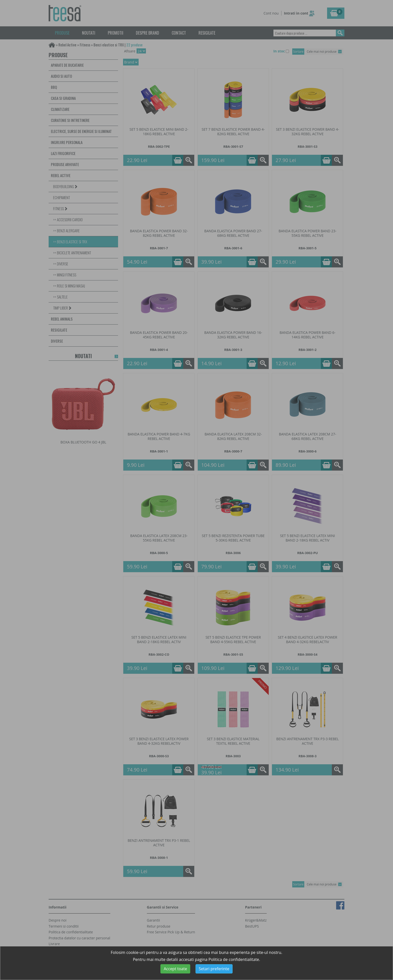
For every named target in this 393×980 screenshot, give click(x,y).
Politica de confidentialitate (234, 959)
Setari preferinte (214, 969)
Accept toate (175, 969)
